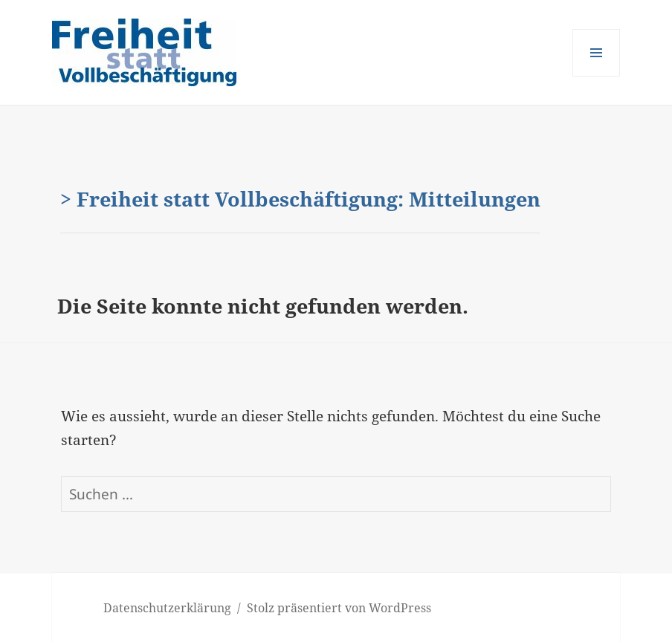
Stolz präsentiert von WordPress (339, 608)
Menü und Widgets (597, 76)
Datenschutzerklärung (167, 608)
